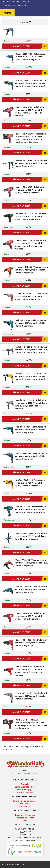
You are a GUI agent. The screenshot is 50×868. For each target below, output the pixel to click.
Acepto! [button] (7, 13)
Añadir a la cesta (29, 46)
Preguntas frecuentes (25, 815)
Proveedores (25, 806)
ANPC (25, 821)
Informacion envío (25, 792)
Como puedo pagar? (25, 790)
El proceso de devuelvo (25, 818)
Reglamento (25, 804)
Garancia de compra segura (25, 801)
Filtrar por (25, 22)
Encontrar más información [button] (15, 5)
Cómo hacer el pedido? (25, 787)
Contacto (25, 784)
